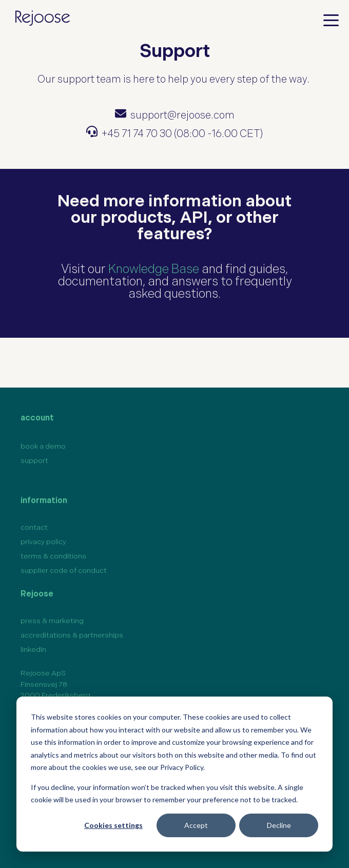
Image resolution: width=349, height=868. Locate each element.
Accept (196, 825)
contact (34, 527)
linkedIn (33, 650)
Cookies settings (113, 825)
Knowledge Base (154, 269)
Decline (279, 825)
